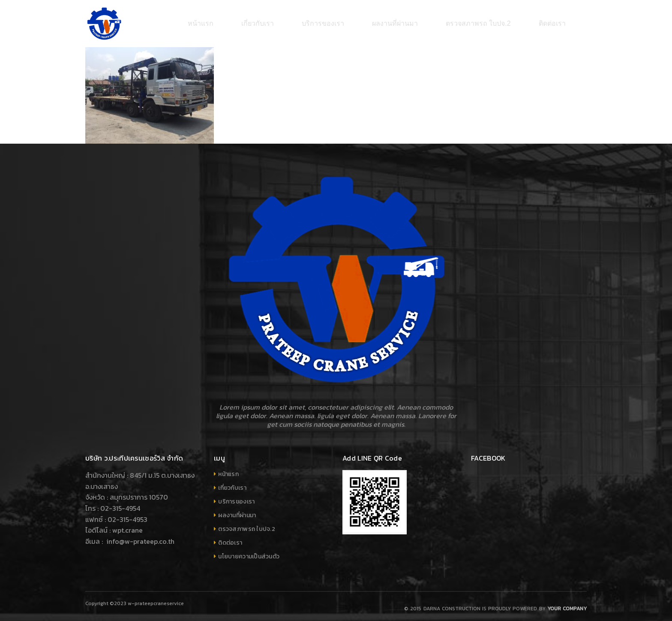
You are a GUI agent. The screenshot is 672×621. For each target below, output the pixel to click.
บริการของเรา (236, 497)
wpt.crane (127, 526)
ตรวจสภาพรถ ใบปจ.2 (247, 525)
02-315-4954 (120, 504)
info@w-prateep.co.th (139, 537)
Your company (567, 604)
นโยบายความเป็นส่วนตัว (249, 552)
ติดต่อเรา (230, 538)
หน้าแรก (228, 470)
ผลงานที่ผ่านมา (237, 511)
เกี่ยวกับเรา (232, 484)
